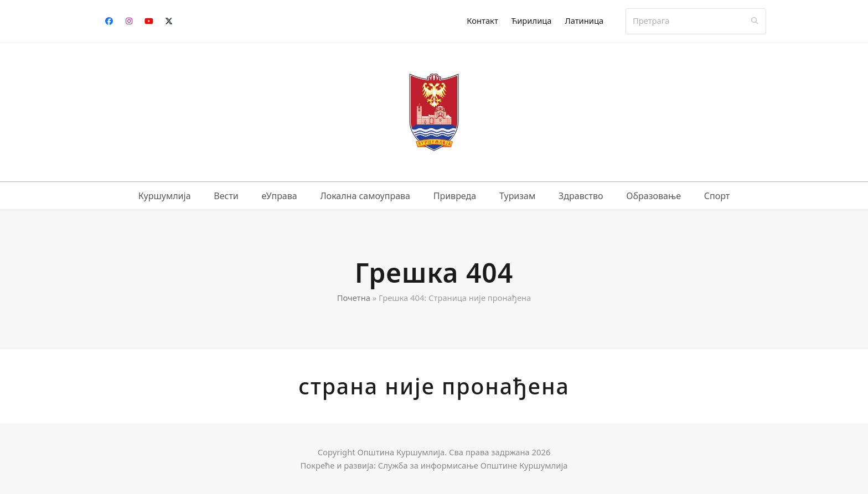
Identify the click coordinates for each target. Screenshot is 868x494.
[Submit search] (755, 21)
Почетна (354, 298)
